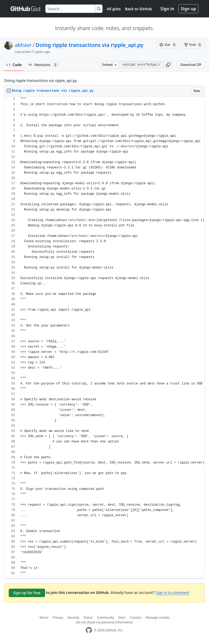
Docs (122, 618)
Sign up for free (27, 593)
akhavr (23, 45)
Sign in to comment (172, 592)
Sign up (188, 9)
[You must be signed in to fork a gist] (193, 45)
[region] (104, 336)
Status (88, 618)
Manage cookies (158, 618)
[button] (168, 65)
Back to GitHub (138, 9)
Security (73, 618)
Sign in (167, 9)
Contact (136, 618)
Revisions (43, 65)
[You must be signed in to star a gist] (168, 45)
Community (106, 618)
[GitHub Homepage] (89, 630)
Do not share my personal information (105, 622)
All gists (114, 9)
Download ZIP (191, 65)
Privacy (58, 618)
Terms (44, 618)
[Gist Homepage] (26, 9)
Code (14, 65)
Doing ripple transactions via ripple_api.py (89, 45)
